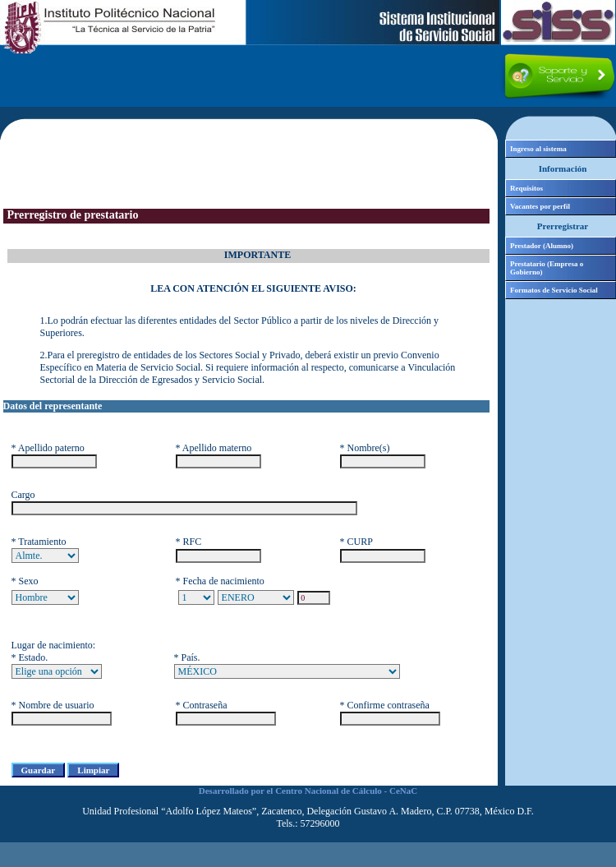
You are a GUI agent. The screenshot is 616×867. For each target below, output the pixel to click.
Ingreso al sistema (538, 149)
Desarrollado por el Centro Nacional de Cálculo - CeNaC (308, 791)
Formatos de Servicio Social (554, 290)
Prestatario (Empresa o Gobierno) (547, 268)
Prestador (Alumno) (542, 246)
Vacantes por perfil (540, 206)
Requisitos (526, 188)
